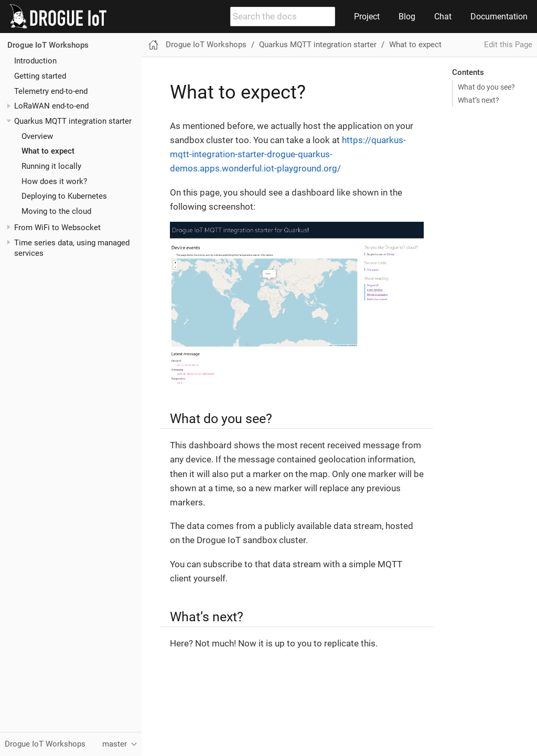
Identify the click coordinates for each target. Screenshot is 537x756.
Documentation (499, 17)
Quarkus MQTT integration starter (73, 121)
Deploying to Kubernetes (64, 196)
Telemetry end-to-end (51, 91)
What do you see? (486, 87)
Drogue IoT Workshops (48, 45)
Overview (37, 136)
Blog (407, 17)
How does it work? (54, 181)
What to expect (48, 151)
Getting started (40, 76)
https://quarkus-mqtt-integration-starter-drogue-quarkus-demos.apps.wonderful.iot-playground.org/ (288, 154)
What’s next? (479, 100)
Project (367, 17)
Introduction (35, 61)
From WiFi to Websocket (57, 228)
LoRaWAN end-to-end (51, 106)
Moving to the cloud (56, 211)
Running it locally (51, 166)
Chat (443, 17)
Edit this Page (508, 45)
